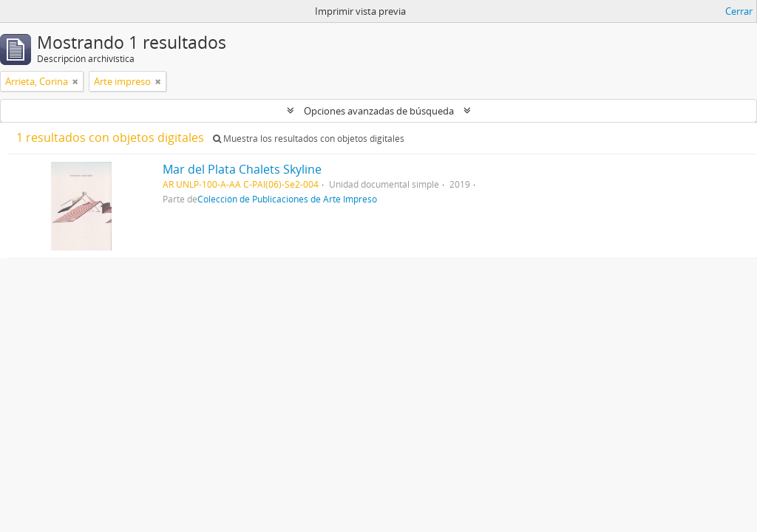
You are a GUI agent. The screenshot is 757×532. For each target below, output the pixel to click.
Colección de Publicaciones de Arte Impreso (287, 199)
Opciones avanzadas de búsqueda (379, 111)
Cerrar (739, 11)
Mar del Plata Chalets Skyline (242, 169)
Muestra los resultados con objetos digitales (309, 139)
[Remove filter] (75, 81)
